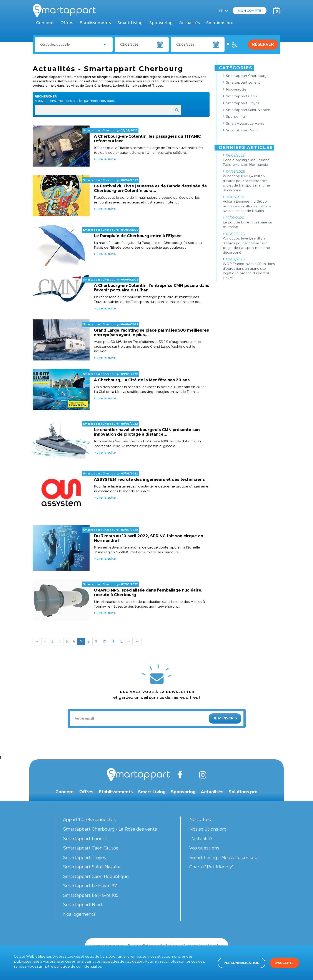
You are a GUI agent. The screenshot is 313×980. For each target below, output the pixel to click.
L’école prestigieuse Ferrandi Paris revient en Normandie (246, 162)
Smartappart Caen (241, 96)
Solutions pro (220, 23)
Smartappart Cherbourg (101, 130)
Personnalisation (242, 963)
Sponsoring (161, 23)
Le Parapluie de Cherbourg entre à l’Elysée (138, 236)
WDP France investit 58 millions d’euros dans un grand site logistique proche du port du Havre (249, 271)
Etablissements (95, 23)
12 (121, 641)
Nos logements (79, 914)
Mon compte (250, 11)
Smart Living (130, 23)
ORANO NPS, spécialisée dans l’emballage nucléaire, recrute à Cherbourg (148, 592)
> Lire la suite (105, 159)
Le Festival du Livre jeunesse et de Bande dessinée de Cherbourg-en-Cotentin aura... (150, 188)
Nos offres (200, 820)
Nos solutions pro (208, 829)
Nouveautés (236, 89)
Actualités (190, 23)
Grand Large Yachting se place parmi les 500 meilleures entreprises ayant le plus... (151, 333)
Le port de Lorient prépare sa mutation (247, 225)
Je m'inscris (225, 718)
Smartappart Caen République (96, 876)
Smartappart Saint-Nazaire (248, 110)
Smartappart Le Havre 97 (90, 886)
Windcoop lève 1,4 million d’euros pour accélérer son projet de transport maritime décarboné (246, 183)
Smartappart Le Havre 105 (91, 895)
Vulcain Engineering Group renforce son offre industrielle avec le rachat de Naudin (247, 206)
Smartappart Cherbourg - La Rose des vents (110, 829)
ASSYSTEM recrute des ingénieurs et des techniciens (149, 479)
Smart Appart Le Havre (245, 123)
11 (113, 641)
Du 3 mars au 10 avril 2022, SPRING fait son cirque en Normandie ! (149, 538)
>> (137, 641)
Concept (45, 23)
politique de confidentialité (78, 966)
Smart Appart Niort (242, 130)
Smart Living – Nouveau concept (224, 858)
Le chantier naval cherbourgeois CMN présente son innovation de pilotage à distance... (147, 432)
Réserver (263, 44)
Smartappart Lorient (243, 82)
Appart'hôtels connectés (89, 820)
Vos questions (204, 848)
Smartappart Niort (83, 905)
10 (104, 641)
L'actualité (201, 839)
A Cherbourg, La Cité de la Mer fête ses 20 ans (142, 380)
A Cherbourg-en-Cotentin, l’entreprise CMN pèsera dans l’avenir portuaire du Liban (152, 288)
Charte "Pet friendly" (211, 867)
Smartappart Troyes (243, 103)
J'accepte (284, 963)
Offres (67, 23)
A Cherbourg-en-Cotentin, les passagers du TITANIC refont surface (147, 139)
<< (37, 641)
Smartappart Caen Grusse (91, 848)
